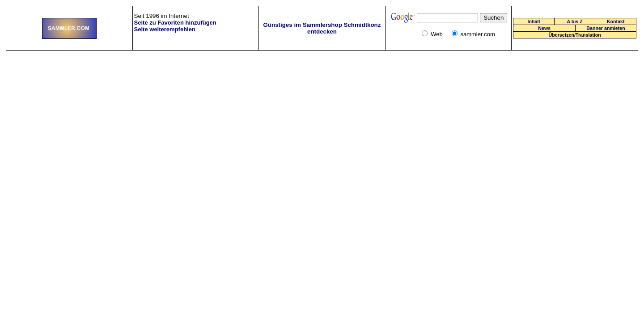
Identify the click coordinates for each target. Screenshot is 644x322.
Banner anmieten (606, 28)
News (544, 28)
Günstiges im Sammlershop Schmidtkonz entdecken (322, 28)
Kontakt (616, 21)
